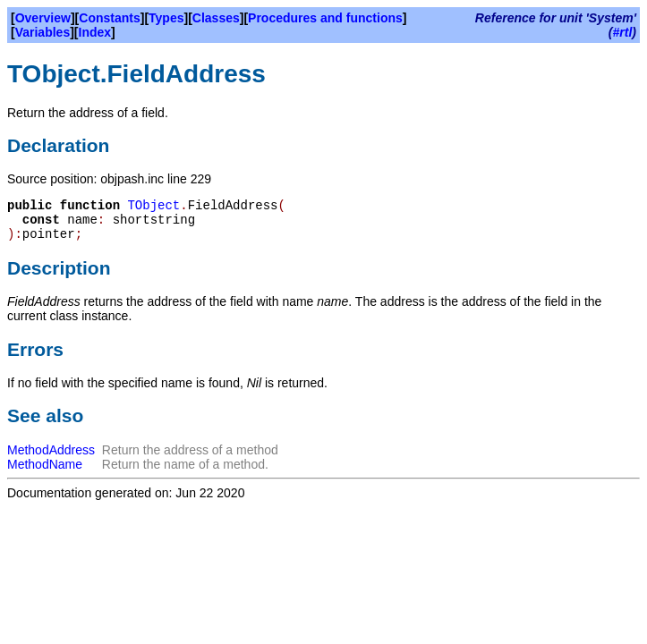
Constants (109, 18)
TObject (153, 206)
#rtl (623, 32)
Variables (43, 32)
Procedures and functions (325, 18)
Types (166, 18)
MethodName (45, 464)
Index (95, 32)
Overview (43, 18)
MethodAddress (51, 450)
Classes (216, 18)
